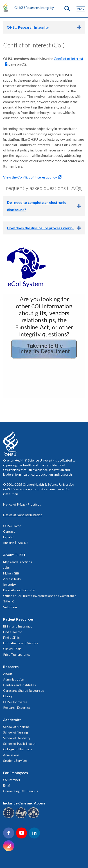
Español (9, 537)
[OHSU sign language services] (22, 818)
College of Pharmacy (18, 749)
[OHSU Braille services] (9, 818)
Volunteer (10, 607)
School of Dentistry (17, 738)
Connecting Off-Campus (21, 791)
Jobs (6, 567)
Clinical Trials (12, 649)
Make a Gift (11, 573)
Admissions (11, 755)
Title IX (8, 601)
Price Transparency (17, 654)
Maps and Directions (18, 562)
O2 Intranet (12, 780)
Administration (14, 679)
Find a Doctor (12, 632)
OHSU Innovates (15, 702)
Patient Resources (18, 619)
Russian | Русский (16, 543)
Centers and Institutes (19, 685)
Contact (9, 531)
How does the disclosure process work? (40, 228)
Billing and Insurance (18, 626)
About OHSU (14, 555)
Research (11, 667)
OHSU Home (12, 526)
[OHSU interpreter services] (34, 818)
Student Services (15, 761)
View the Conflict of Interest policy (30, 177)
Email (7, 785)
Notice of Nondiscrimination (23, 515)
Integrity (9, 584)
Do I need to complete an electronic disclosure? (36, 206)
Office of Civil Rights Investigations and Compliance (40, 596)
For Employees (16, 773)
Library (8, 696)
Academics (12, 720)
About (8, 674)
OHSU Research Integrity (34, 7)
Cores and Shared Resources (24, 690)
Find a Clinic (11, 637)
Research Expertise (17, 707)
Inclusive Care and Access (24, 803)
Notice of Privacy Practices (22, 504)
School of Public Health (19, 744)
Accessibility (12, 579)
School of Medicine (16, 727)
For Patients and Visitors (21, 643)
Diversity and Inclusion (19, 590)
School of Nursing (16, 732)
